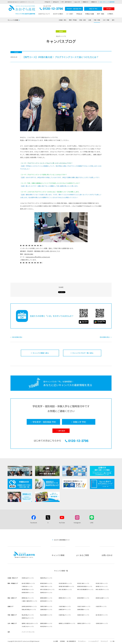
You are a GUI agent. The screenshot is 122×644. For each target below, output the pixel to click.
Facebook (34, 523)
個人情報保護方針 (71, 641)
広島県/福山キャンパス (65, 615)
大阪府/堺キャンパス (101, 606)
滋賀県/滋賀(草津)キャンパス (29, 606)
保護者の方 (94, 2)
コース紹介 (70, 14)
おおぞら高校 (22, 10)
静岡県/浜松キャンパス (65, 598)
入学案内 (110, 14)
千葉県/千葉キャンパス (46, 586)
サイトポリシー (82, 641)
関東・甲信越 (73, 20)
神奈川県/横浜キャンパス (65, 589)
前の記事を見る (17, 337)
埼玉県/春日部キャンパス (65, 583)
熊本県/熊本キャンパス (46, 626)
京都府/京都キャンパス (46, 606)
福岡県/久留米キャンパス (84, 623)
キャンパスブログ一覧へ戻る (83, 353)
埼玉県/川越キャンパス (83, 583)
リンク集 (112, 641)
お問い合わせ (107, 555)
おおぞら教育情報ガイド (62, 540)
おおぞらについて (44, 14)
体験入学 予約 (93, 9)
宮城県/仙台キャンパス (28, 578)
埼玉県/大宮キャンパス (102, 583)
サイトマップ (104, 641)
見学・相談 (101, 14)
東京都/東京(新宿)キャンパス (85, 586)
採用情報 (62, 641)
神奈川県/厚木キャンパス (102, 589)
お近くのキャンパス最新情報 (107, 2)
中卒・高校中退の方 (67, 2)
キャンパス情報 (13, 20)
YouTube (62, 523)
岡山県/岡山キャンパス (28, 615)
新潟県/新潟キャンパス (28, 592)
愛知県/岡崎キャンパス (83, 598)
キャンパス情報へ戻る (41, 353)
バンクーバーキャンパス (28, 632)
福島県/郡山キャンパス (46, 578)
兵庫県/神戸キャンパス (65, 609)
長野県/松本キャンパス (46, 592)
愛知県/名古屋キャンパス (102, 598)
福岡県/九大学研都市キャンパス (67, 623)
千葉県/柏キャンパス (27, 586)
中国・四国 (97, 20)
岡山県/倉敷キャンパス (46, 615)
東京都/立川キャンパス (102, 586)
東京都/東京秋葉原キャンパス (66, 586)
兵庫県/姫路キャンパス (83, 609)
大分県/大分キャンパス (28, 626)
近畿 (90, 20)
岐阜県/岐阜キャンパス (46, 601)
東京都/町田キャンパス (28, 589)
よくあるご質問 (82, 555)
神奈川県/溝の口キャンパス (47, 589)
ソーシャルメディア (93, 641)
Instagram (77, 523)
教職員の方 (86, 2)
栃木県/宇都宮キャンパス (28, 583)
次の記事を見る (105, 337)
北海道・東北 (63, 20)
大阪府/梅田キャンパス (65, 606)
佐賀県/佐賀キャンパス (102, 623)
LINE (92, 523)
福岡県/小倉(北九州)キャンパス (30, 623)
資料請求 (109, 9)
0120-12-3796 (51, 9)
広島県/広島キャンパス (83, 615)
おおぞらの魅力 (58, 14)
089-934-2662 (29, 254)
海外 (113, 20)
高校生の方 (56, 2)
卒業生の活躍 (89, 14)
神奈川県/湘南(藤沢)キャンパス (85, 589)
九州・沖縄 (106, 20)
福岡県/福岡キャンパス (46, 623)
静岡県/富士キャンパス (28, 598)
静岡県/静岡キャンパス (46, 598)
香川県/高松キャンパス (102, 615)
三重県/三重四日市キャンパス (29, 601)
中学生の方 (47, 2)
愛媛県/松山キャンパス (28, 618)
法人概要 (56, 641)
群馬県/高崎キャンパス (46, 583)
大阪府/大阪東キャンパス (84, 606)
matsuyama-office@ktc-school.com (38, 257)
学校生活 (79, 14)
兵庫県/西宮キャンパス (46, 609)
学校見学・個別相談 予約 (74, 9)
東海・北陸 (82, 20)
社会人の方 (77, 2)
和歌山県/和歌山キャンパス (29, 609)
